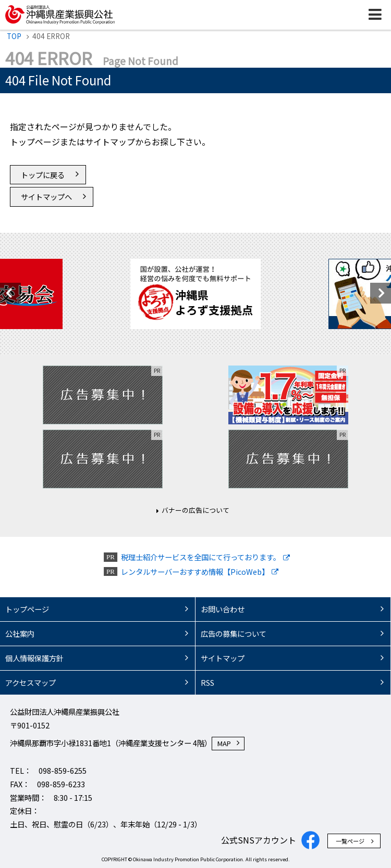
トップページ (27, 609)
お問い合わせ (223, 609)
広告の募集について (234, 633)
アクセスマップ (30, 682)
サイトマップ (223, 658)
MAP (224, 743)
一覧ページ (350, 841)
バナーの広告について (195, 510)
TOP (14, 36)
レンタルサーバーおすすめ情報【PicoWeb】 (195, 571)
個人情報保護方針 (34, 658)
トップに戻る (43, 175)
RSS (207, 682)
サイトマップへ (46, 197)
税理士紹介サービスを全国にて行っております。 (201, 557)
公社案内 (20, 633)
